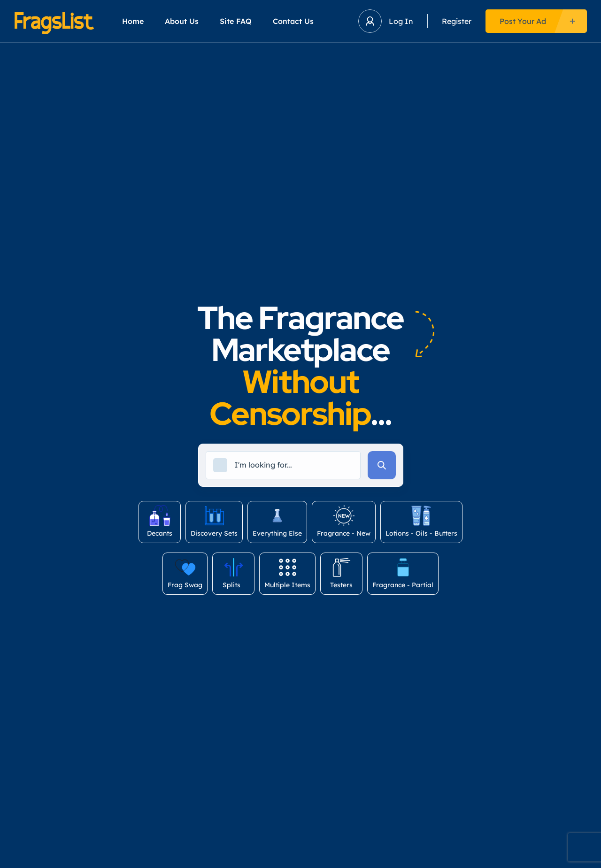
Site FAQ (236, 21)
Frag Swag (185, 573)
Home (133, 21)
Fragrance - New (344, 521)
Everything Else (277, 521)
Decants (160, 521)
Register (457, 21)
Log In (401, 21)
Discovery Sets (214, 521)
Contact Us (293, 21)
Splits (233, 573)
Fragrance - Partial (403, 573)
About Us (182, 21)
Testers (341, 573)
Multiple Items (287, 573)
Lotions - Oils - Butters (421, 521)
